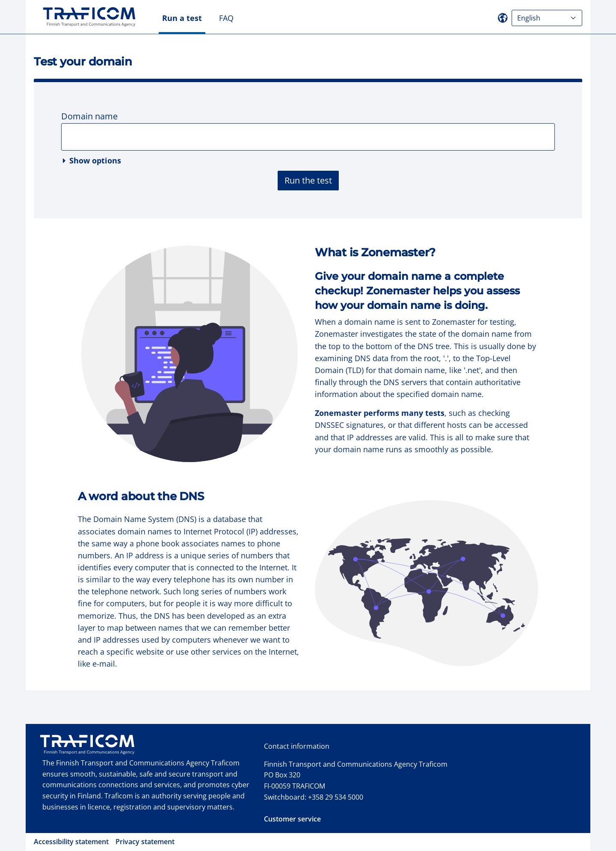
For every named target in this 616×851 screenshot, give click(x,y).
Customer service (292, 819)
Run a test (182, 18)
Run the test (308, 180)
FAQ (226, 18)
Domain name (89, 116)
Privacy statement (145, 842)
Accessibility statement (71, 842)
